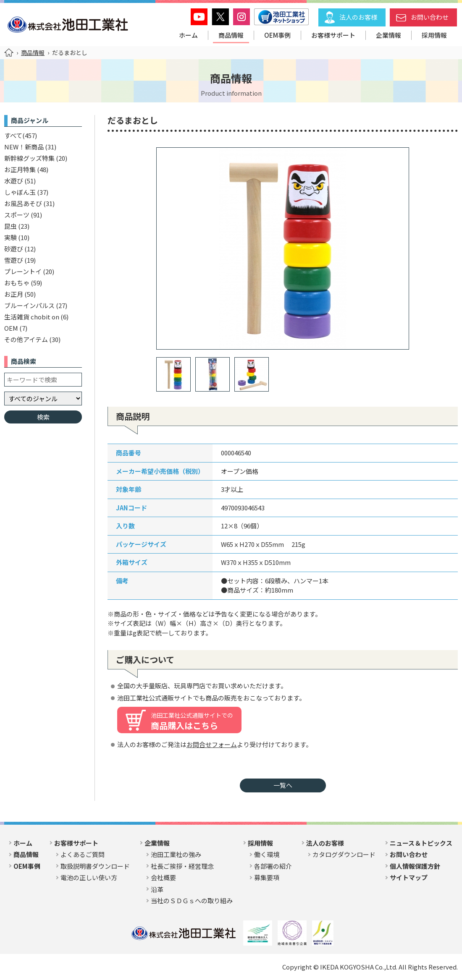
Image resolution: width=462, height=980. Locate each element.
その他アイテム (26, 339)
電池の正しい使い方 (89, 877)
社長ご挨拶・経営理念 (182, 866)
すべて (13, 135)
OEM (11, 328)
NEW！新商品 (24, 147)
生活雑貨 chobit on (32, 317)
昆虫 (10, 226)
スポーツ (17, 215)
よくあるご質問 (83, 854)
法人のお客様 (358, 17)
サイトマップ (409, 877)
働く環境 (267, 854)
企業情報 (388, 35)
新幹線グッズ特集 (29, 158)
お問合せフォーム (212, 744)
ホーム (188, 35)
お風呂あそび (23, 203)
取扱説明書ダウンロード (95, 866)
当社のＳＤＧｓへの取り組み (192, 900)
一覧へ (283, 785)
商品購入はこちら (192, 721)
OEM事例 (277, 35)
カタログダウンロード (344, 854)
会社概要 (163, 877)
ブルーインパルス (29, 305)
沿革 (157, 889)
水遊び (14, 181)
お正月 (14, 294)
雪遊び (14, 260)
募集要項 (267, 877)
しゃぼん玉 (20, 192)
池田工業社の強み (176, 854)
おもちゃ (17, 283)
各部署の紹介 (273, 866)
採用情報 (434, 35)
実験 (10, 237)
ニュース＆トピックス (421, 843)
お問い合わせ (430, 17)
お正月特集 (20, 169)
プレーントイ (23, 271)
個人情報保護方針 (415, 866)
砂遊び (14, 249)
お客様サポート (333, 35)
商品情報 (231, 35)
